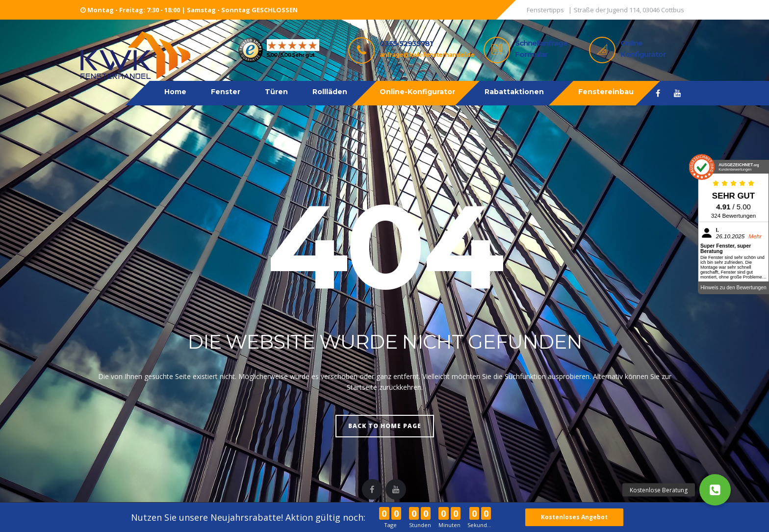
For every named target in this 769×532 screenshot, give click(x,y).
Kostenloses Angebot (575, 517)
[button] (715, 490)
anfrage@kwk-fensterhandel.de (427, 55)
